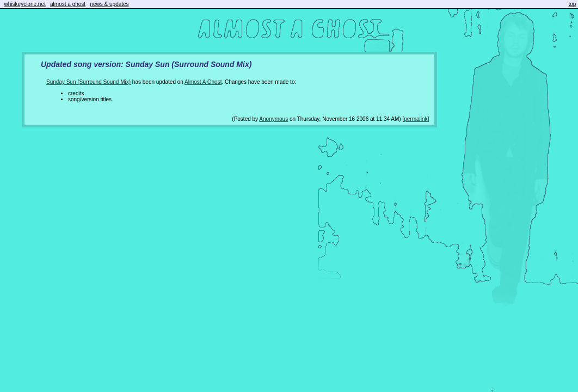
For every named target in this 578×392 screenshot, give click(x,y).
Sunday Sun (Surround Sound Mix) (88, 82)
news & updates (109, 4)
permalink (416, 119)
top (573, 4)
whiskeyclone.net (25, 4)
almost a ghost (68, 4)
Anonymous (273, 119)
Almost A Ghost (203, 82)
